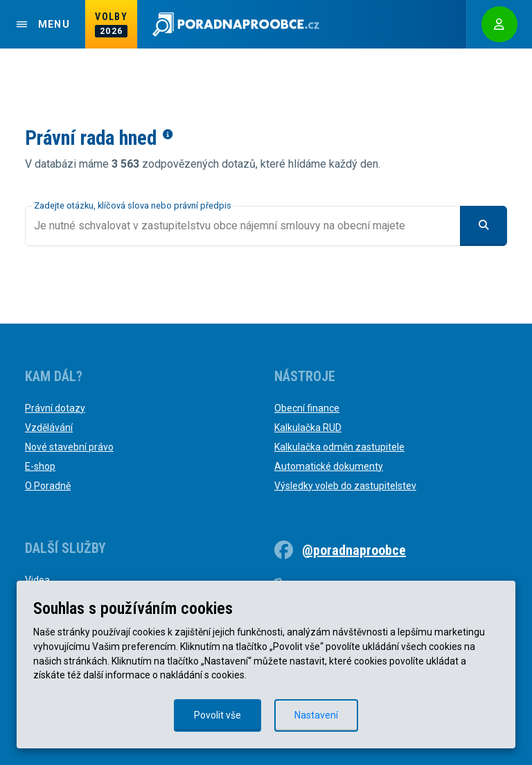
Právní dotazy (55, 408)
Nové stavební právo (69, 447)
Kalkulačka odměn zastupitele (339, 447)
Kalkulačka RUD (308, 428)
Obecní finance (307, 408)
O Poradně (48, 486)
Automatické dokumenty (329, 466)
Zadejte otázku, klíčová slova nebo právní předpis (133, 205)
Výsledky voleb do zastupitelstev (345, 486)
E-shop (40, 466)
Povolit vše (218, 715)
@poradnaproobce (354, 550)
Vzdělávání (49, 428)
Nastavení (316, 715)
